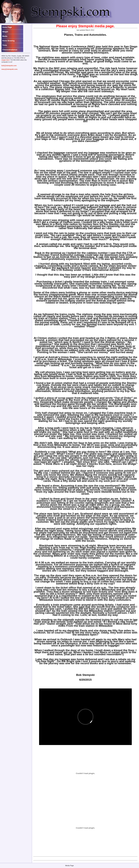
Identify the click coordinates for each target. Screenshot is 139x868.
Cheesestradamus (10, 50)
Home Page (7, 27)
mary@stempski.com (9, 69)
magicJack (6, 60)
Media (5, 36)
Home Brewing (8, 41)
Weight (5, 32)
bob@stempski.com (9, 66)
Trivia (5, 45)
